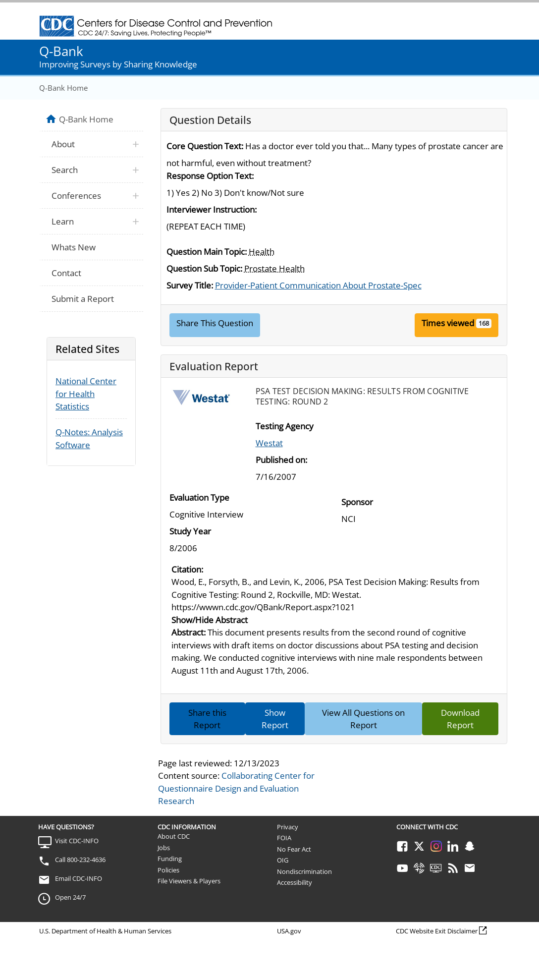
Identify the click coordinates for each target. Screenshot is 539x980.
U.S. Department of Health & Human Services (105, 931)
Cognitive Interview (206, 514)
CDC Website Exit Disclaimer (437, 931)
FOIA (284, 838)
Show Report (275, 719)
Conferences (76, 196)
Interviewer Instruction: (212, 209)
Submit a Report (83, 299)
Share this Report (207, 719)
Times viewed (448, 323)
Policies (168, 870)
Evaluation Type (199, 497)
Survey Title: (190, 285)
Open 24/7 (70, 897)
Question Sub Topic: (204, 268)
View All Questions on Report (363, 719)
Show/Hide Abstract (210, 620)
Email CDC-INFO (79, 878)
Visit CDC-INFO (77, 841)
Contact (66, 273)
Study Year (190, 531)
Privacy (288, 827)
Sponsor (357, 502)
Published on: (281, 460)
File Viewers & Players (189, 881)
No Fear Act (294, 849)
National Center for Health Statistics (86, 394)
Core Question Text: (205, 146)
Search (65, 170)
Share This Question (215, 323)
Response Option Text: (210, 176)
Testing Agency (285, 426)
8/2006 (183, 548)
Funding (170, 859)
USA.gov (289, 931)
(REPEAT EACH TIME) (206, 226)
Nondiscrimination (304, 871)
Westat (269, 443)
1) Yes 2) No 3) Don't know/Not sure (235, 193)
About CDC (174, 836)
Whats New (74, 247)
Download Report (460, 719)
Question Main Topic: (207, 252)
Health (262, 252)
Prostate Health (274, 268)
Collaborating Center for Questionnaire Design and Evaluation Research (236, 788)
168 (484, 323)
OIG (283, 860)
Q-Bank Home (63, 88)
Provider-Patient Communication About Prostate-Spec (318, 285)
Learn (63, 221)
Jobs (164, 848)
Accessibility (295, 882)
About (63, 144)
